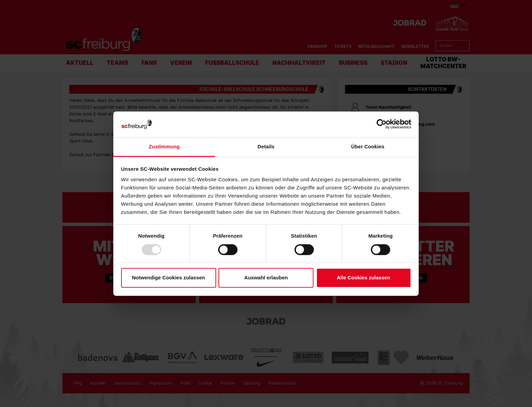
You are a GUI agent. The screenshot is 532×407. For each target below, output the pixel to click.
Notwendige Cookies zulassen (168, 278)
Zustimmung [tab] (164, 147)
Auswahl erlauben (266, 278)
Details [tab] (266, 147)
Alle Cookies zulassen (364, 278)
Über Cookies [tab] (368, 147)
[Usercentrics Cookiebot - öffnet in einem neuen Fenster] (382, 124)
